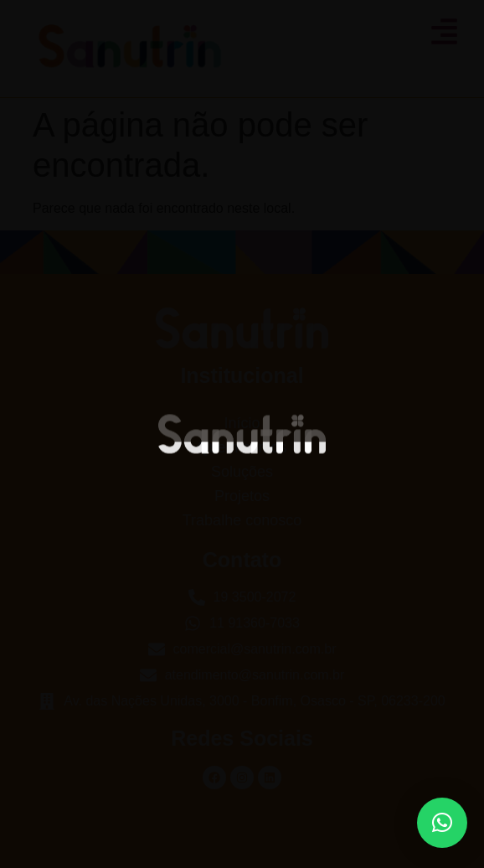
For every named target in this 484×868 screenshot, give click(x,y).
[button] (442, 823)
